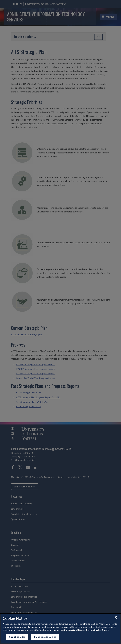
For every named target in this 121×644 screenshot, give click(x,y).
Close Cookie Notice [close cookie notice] (45, 637)
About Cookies (17, 637)
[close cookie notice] (116, 617)
